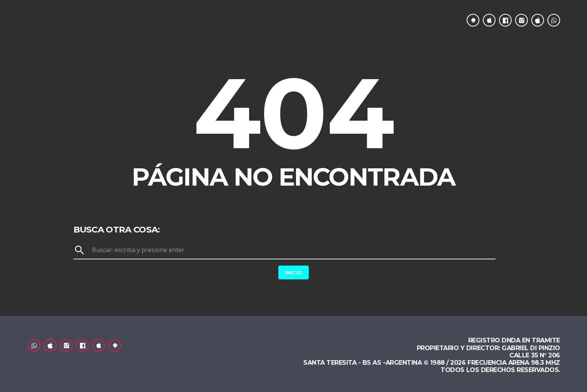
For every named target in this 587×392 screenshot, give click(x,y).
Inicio (293, 272)
